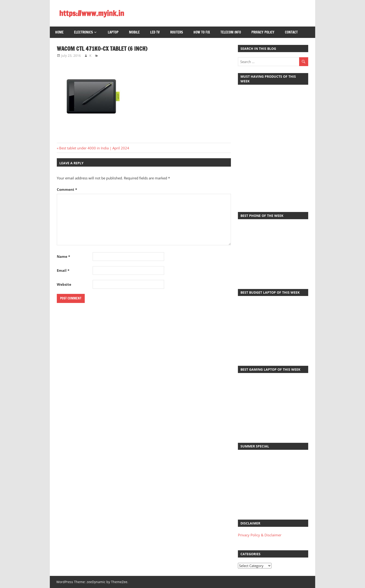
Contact (291, 32)
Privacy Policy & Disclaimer (260, 535)
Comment (67, 189)
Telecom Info (231, 32)
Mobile (134, 32)
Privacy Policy (263, 32)
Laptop (113, 32)
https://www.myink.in (92, 13)
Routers (177, 32)
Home (59, 32)
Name (63, 256)
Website (64, 284)
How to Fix (202, 32)
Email (63, 270)
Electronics (83, 32)
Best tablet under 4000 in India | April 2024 (94, 148)
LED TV (155, 32)
